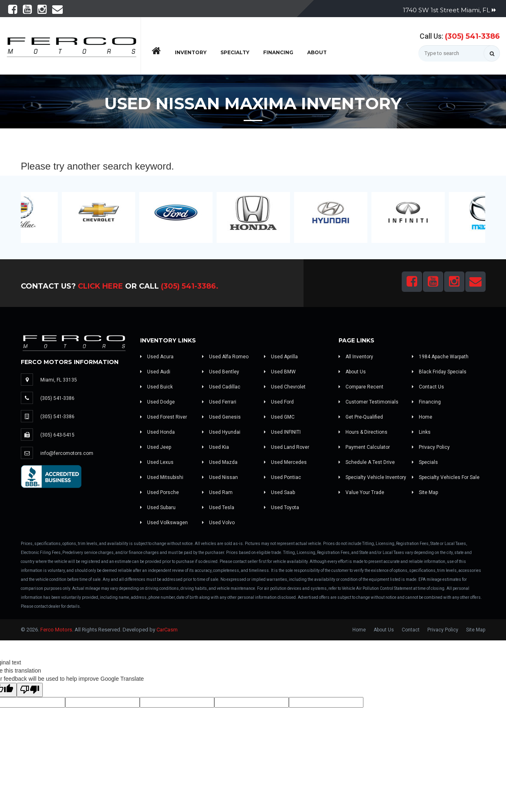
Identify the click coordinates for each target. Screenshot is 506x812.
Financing (278, 52)
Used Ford (279, 402)
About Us (352, 372)
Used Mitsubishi (162, 477)
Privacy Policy (431, 447)
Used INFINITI (282, 432)
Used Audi (155, 372)
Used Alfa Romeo (225, 357)
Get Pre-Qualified (361, 417)
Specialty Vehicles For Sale (446, 477)
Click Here (100, 286)
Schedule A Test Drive (367, 462)
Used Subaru (158, 507)
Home (422, 417)
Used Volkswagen (164, 523)
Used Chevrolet (285, 387)
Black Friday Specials (439, 372)
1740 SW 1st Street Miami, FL (449, 10)
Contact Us (428, 387)
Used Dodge (157, 402)
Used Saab (279, 492)
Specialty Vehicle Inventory (372, 477)
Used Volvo (218, 523)
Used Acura (157, 357)
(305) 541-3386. (190, 286)
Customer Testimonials (368, 402)
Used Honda (157, 432)
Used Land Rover (287, 447)
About (317, 52)
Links (421, 432)
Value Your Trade (361, 492)
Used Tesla (218, 507)
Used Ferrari (219, 402)
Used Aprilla (281, 357)
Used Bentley (221, 372)
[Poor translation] (30, 690)
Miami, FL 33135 (59, 380)
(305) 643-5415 (57, 435)
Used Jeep (156, 447)
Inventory (191, 52)
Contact (411, 630)
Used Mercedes (285, 462)
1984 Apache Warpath (440, 357)
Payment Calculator (364, 447)
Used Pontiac (283, 477)
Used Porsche (159, 492)
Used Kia (216, 447)
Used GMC (279, 417)
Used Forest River (164, 417)
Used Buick (156, 387)
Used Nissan (220, 477)
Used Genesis (221, 417)
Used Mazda (220, 462)
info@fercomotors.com (67, 453)
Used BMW (280, 372)
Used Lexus (157, 462)
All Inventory (356, 357)
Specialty (235, 52)
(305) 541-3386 (472, 36)
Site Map (425, 492)
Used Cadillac (221, 387)
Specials (425, 462)
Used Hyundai (221, 432)
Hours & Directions (363, 432)
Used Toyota (282, 507)
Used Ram (217, 492)
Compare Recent (361, 387)
